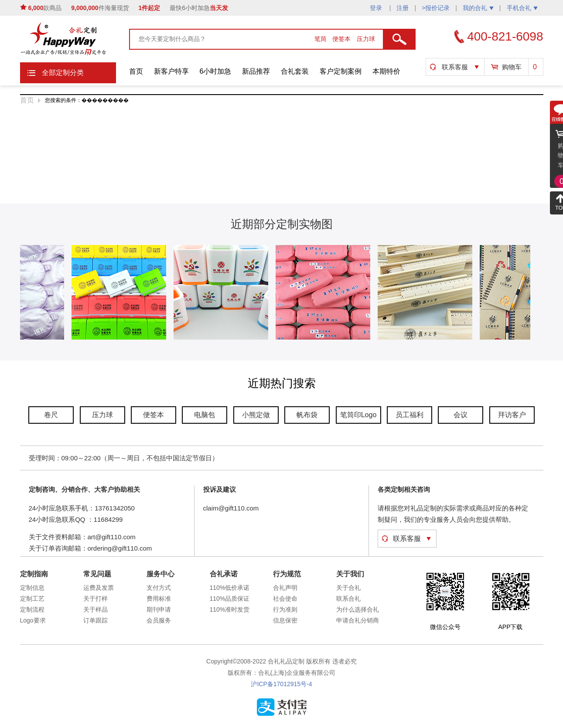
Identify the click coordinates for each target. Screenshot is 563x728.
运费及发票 (99, 588)
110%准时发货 (230, 609)
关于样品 (96, 609)
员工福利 (409, 415)
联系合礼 (348, 599)
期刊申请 (159, 609)
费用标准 (159, 599)
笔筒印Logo (358, 415)
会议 (461, 415)
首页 (136, 71)
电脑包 (205, 415)
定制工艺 (32, 599)
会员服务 (159, 620)
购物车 (512, 67)
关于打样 (96, 599)
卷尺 (51, 415)
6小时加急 (216, 71)
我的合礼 (478, 8)
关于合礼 (348, 588)
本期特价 (386, 71)
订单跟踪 (96, 620)
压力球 (366, 39)
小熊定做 (256, 415)
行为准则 (285, 609)
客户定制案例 (341, 71)
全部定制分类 (63, 73)
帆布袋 (307, 415)
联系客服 (455, 67)
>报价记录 (436, 8)
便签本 (342, 39)
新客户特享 (171, 71)
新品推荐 (256, 71)
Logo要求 (33, 620)
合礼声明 (285, 588)
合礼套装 (295, 71)
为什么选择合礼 (358, 609)
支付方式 (159, 588)
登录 (377, 8)
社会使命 (285, 599)
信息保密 (285, 620)
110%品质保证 (230, 599)
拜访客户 (512, 415)
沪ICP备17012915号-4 (281, 684)
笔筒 (321, 39)
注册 (403, 8)
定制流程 (32, 609)
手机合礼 (522, 8)
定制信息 (32, 588)
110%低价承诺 (230, 588)
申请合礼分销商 (358, 620)
